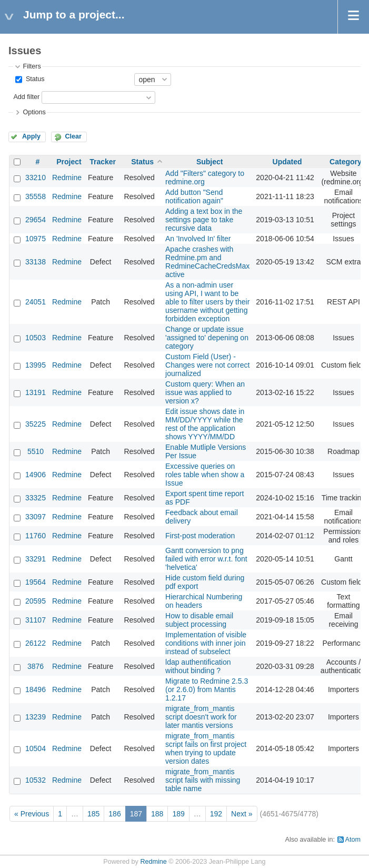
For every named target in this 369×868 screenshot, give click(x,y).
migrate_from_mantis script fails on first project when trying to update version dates (206, 748)
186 (114, 814)
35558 (36, 196)
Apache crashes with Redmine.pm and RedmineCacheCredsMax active (207, 262)
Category (346, 162)
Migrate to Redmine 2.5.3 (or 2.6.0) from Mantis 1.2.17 (207, 689)
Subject (210, 162)
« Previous (32, 814)
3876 (36, 666)
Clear (73, 136)
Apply (31, 136)
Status (34, 79)
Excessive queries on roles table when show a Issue (205, 475)
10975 (36, 239)
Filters (32, 66)
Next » (242, 814)
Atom (353, 840)
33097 (36, 517)
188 (157, 814)
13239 (36, 717)
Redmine (67, 177)
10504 (36, 748)
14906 (36, 475)
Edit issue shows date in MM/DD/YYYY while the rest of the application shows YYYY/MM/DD (205, 424)
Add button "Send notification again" (194, 196)
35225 (36, 424)
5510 (36, 451)
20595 (36, 601)
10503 (36, 338)
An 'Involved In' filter (198, 239)
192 (216, 814)
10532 (36, 780)
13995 (36, 365)
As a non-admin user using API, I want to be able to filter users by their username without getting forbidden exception (207, 302)
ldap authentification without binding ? (198, 666)
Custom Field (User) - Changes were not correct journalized (207, 365)
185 (93, 814)
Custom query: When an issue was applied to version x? (205, 392)
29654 (36, 220)
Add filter (26, 97)
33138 (36, 262)
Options (34, 112)
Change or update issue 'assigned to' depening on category (207, 338)
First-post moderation (200, 536)
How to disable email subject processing (199, 620)
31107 (36, 620)
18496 (36, 689)
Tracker (103, 162)
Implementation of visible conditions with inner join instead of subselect (206, 643)
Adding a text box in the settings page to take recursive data (204, 220)
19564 (36, 582)
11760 (36, 536)
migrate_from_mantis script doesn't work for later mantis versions (201, 717)
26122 (36, 643)
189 (178, 814)
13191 (36, 392)
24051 (36, 302)
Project (69, 162)
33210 (36, 177)
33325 (36, 498)
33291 (36, 559)
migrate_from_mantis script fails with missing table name (203, 780)
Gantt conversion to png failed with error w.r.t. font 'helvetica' (206, 559)
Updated (287, 162)
